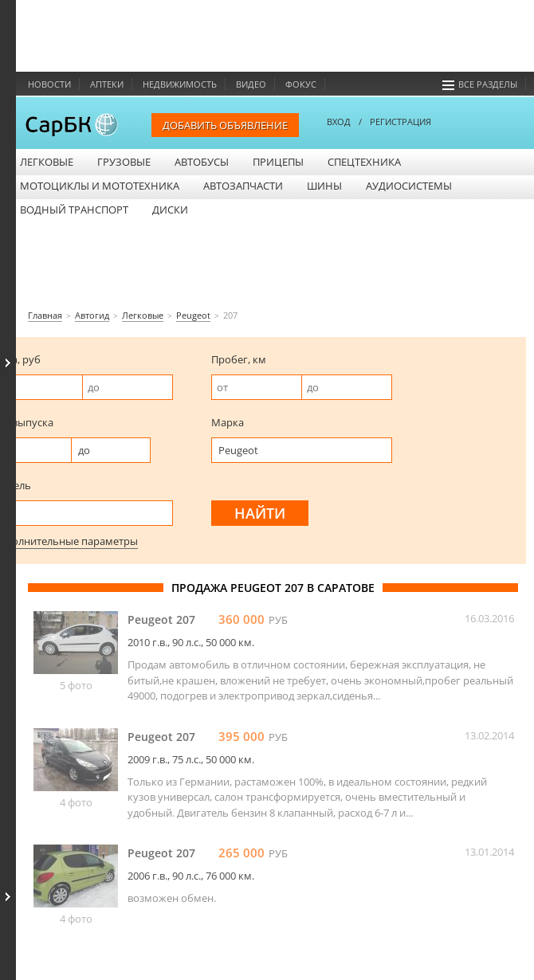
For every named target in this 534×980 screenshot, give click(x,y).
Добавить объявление (225, 125)
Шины (324, 186)
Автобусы (202, 162)
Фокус (301, 84)
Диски (170, 210)
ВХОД (339, 122)
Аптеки (107, 84)
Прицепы (278, 162)
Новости (49, 84)
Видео (251, 84)
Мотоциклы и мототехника (100, 186)
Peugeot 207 (161, 619)
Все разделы (480, 84)
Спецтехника (364, 162)
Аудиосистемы (409, 186)
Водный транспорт (74, 210)
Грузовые (124, 162)
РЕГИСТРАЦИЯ (400, 122)
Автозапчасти (243, 186)
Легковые (47, 162)
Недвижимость (180, 84)
